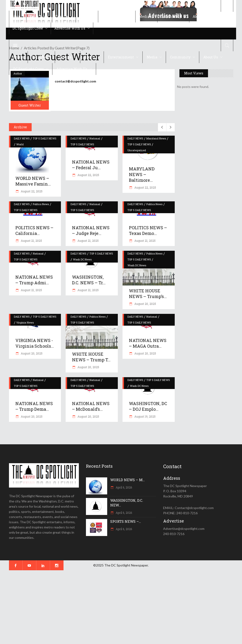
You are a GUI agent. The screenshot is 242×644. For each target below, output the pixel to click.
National (95, 138)
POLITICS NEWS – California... (34, 230)
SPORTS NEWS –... (126, 521)
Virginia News (25, 322)
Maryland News (156, 138)
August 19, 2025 (145, 416)
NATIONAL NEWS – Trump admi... (34, 280)
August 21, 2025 (31, 241)
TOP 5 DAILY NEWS (45, 138)
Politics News (41, 204)
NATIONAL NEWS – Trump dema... (34, 406)
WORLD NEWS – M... (127, 480)
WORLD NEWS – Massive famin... (33, 181)
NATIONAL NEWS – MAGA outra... (148, 343)
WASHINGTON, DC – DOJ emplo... (148, 406)
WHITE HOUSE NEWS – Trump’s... (148, 294)
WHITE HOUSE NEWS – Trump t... (91, 357)
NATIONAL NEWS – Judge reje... (91, 230)
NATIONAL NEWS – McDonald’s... (91, 406)
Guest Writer (30, 105)
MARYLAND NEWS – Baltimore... (142, 174)
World (20, 144)
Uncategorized (137, 150)
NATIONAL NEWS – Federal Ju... (91, 165)
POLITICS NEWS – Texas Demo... (148, 230)
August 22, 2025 (31, 191)
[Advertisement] (121, 607)
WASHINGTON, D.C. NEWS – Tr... (89, 280)
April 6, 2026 (123, 487)
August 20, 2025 (145, 304)
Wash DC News (82, 259)
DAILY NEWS (22, 138)
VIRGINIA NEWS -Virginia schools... (35, 343)
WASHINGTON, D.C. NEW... (127, 503)
